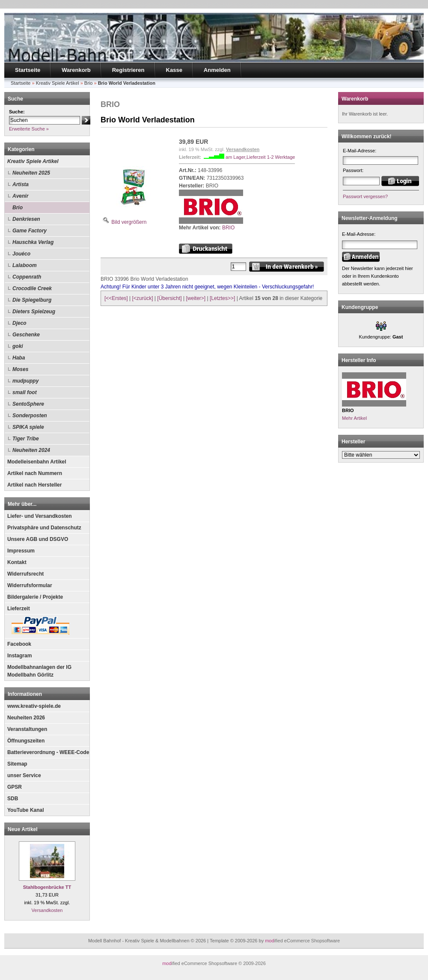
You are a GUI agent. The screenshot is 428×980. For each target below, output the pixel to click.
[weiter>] (196, 298)
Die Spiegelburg (32, 300)
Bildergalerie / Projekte (35, 597)
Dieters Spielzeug (34, 312)
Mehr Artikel (354, 418)
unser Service (24, 775)
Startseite (28, 70)
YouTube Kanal (26, 810)
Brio (18, 208)
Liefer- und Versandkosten (40, 516)
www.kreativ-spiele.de (34, 706)
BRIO (228, 228)
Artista (21, 184)
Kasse (174, 70)
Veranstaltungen (27, 729)
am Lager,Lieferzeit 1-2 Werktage (260, 157)
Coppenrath (27, 277)
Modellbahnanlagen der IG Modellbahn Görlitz (39, 671)
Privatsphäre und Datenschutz (44, 528)
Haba (19, 358)
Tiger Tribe (26, 439)
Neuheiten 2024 (31, 450)
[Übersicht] (169, 298)
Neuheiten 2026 (26, 718)
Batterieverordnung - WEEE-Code (48, 752)
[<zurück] (143, 298)
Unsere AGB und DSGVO (38, 539)
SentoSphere (28, 404)
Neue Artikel (23, 829)
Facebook (19, 644)
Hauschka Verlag (33, 242)
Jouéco (21, 254)
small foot (25, 392)
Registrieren (128, 70)
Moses (20, 369)
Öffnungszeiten (26, 741)
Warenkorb (76, 70)
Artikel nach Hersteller (34, 485)
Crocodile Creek (32, 288)
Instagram (19, 656)
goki (18, 346)
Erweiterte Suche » (29, 129)
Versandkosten (47, 910)
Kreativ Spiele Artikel (33, 161)
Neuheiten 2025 (31, 173)
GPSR (15, 787)
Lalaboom (25, 265)
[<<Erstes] (116, 298)
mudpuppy (25, 381)
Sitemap (17, 764)
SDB (13, 799)
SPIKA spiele (28, 427)
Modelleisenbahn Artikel (37, 462)
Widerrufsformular (30, 585)
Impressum (21, 551)
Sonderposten (30, 416)
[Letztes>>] (222, 298)
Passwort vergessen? (365, 196)
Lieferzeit (19, 609)
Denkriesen (26, 219)
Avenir (20, 196)
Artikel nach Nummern (35, 473)
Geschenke (26, 335)
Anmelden (217, 70)
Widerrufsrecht (25, 574)
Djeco (19, 323)
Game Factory (30, 231)
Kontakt (17, 562)
